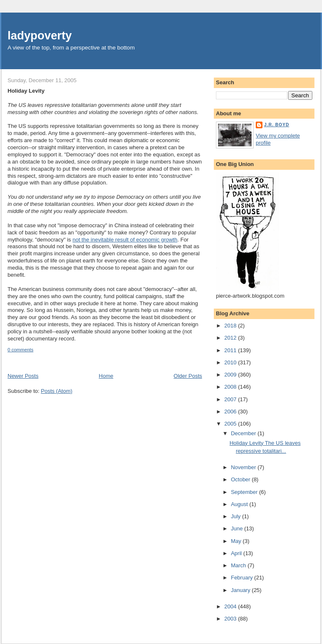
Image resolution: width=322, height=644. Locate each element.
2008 (231, 387)
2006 (231, 412)
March (239, 565)
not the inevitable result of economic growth (125, 240)
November (244, 467)
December (244, 433)
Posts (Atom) (57, 391)
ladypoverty (40, 35)
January (241, 590)
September (245, 492)
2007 (231, 399)
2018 (231, 326)
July (237, 516)
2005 (231, 424)
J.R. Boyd (277, 125)
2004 (231, 606)
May (237, 541)
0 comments (21, 350)
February (243, 578)
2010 (231, 362)
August (240, 504)
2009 (231, 375)
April (237, 553)
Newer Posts (23, 376)
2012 (231, 338)
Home (106, 376)
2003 (231, 619)
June (238, 528)
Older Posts (188, 376)
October (241, 479)
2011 (231, 350)
